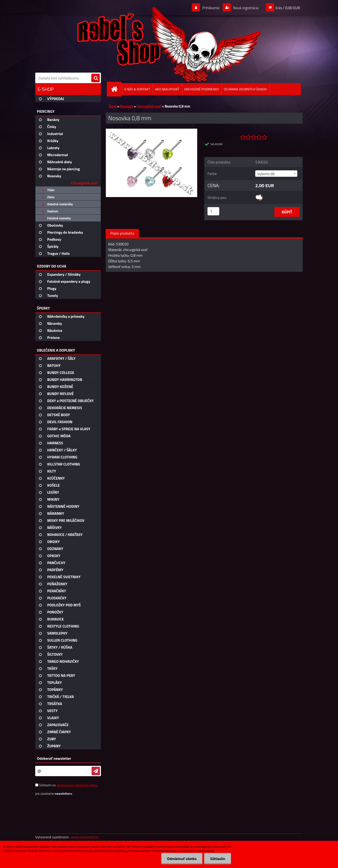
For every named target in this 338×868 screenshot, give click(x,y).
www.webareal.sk (85, 837)
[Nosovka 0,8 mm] (152, 131)
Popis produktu (122, 233)
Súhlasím (218, 859)
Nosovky (127, 106)
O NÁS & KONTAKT (137, 89)
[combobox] (276, 174)
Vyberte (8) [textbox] (266, 174)
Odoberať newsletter (54, 758)
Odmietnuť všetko (182, 859)
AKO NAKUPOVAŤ (167, 89)
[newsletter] (96, 771)
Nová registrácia (245, 8)
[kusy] (213, 211)
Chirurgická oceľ (149, 106)
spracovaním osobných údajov (77, 785)
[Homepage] (116, 89)
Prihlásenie (211, 8)
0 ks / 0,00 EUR (288, 8)
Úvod (113, 106)
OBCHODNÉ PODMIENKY (202, 89)
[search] (96, 78)
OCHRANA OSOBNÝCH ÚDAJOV (245, 89)
